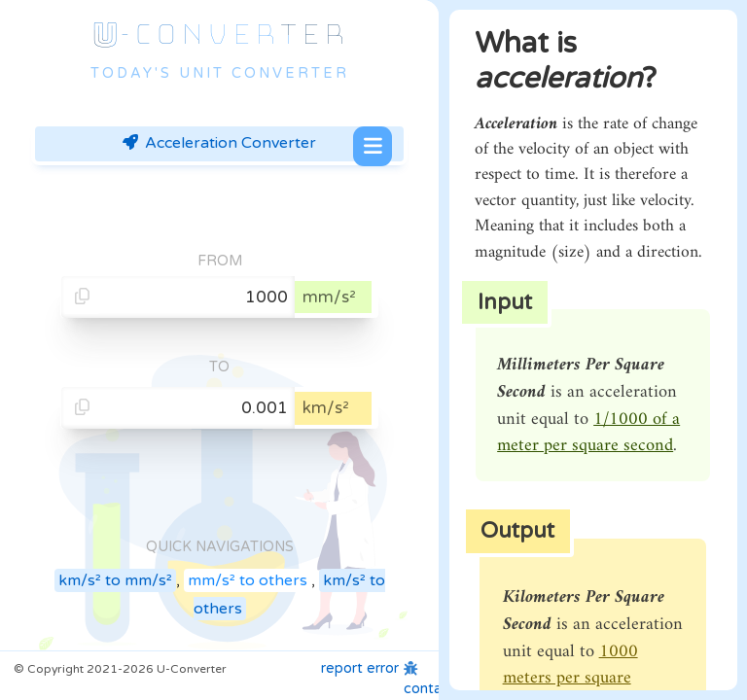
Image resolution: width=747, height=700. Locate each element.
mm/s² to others (248, 580)
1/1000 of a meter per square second (588, 433)
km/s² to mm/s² (115, 580)
